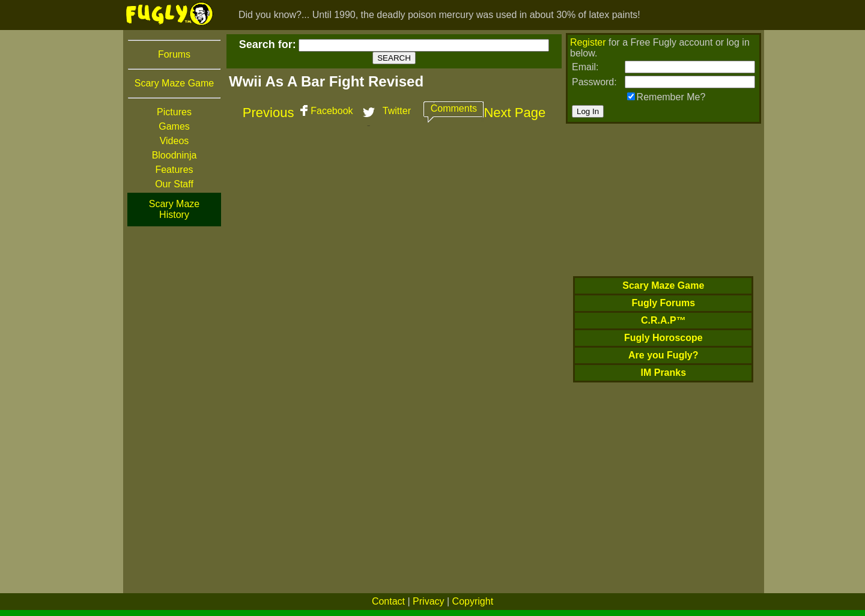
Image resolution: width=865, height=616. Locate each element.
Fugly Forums (663, 303)
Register (588, 42)
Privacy (428, 601)
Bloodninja (175, 155)
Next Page (514, 113)
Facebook (332, 111)
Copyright (473, 601)
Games (174, 126)
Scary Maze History (174, 209)
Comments (454, 108)
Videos (175, 141)
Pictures (174, 112)
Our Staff (174, 184)
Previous (269, 113)
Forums (174, 54)
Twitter (397, 111)
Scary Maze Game (174, 83)
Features (174, 170)
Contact (388, 601)
